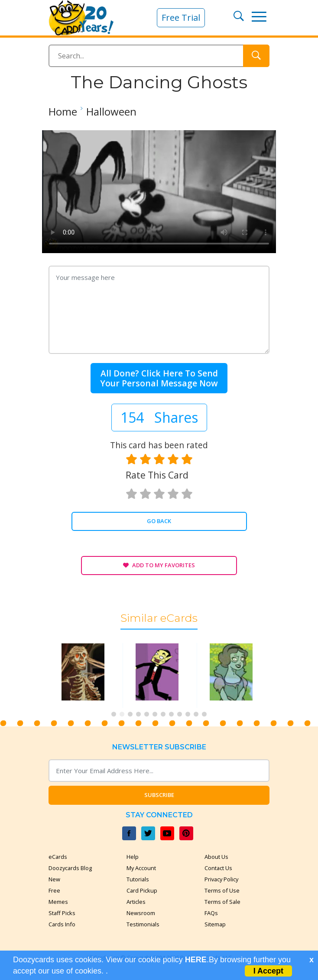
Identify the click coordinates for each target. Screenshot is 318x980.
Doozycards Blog (70, 868)
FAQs (211, 913)
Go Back (159, 521)
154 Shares (159, 417)
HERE (196, 960)
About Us (216, 857)
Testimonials (143, 924)
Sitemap (215, 924)
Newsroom (141, 913)
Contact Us (218, 868)
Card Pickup (142, 890)
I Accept (268, 971)
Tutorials (138, 879)
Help (133, 857)
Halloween (111, 112)
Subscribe (159, 795)
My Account (141, 868)
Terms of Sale (222, 902)
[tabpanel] (85, 675)
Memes (58, 902)
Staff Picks (62, 913)
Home (63, 112)
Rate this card (157, 475)
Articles (136, 902)
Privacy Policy (221, 879)
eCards (58, 857)
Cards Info (62, 924)
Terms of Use (222, 890)
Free (54, 890)
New (54, 879)
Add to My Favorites (159, 565)
